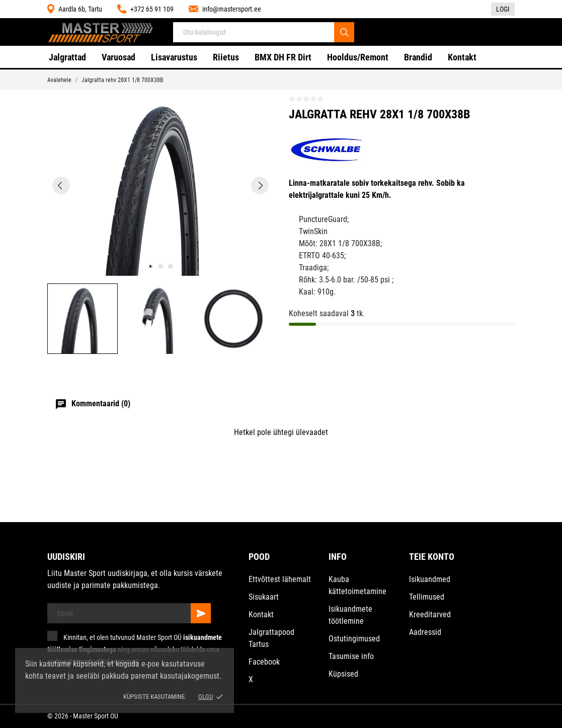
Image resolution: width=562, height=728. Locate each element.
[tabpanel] (160, 185)
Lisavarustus (174, 57)
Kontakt (462, 57)
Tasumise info (351, 656)
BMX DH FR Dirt (283, 57)
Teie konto (432, 557)
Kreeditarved (430, 614)
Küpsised (343, 674)
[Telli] (201, 613)
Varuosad (118, 57)
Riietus (226, 57)
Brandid (418, 57)
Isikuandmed (430, 579)
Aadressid (425, 632)
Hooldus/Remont (358, 57)
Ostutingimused (354, 639)
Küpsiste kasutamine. (155, 697)
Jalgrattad (67, 57)
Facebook (264, 662)
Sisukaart (264, 597)
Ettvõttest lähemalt (280, 579)
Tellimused (427, 597)
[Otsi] (344, 32)
